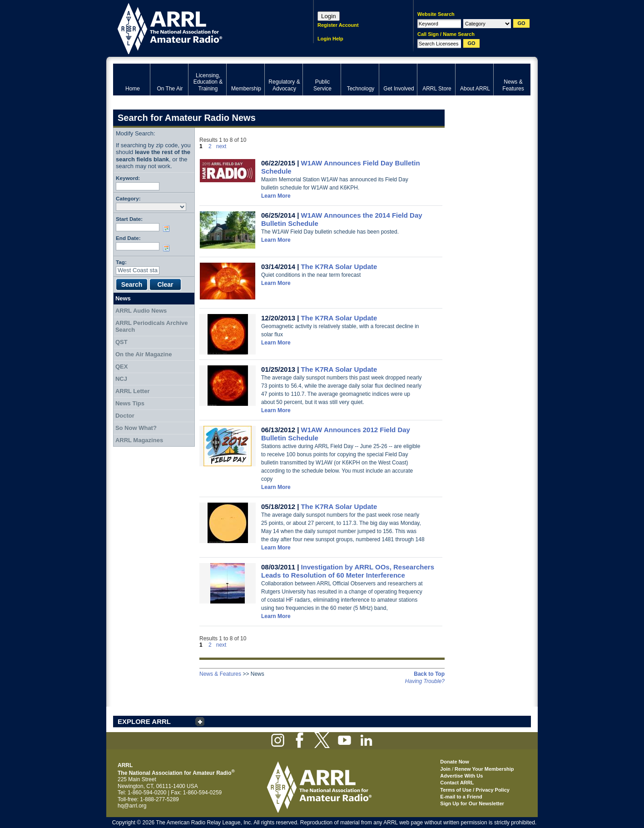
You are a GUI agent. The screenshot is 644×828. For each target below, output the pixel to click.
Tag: (121, 262)
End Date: (128, 238)
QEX (121, 367)
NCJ (121, 379)
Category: (128, 198)
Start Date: (129, 219)
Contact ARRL (457, 783)
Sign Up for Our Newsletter (472, 803)
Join (445, 769)
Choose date (168, 229)
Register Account (338, 25)
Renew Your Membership (484, 769)
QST (121, 342)
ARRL (201, 27)
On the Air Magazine (144, 354)
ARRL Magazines (139, 440)
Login (329, 16)
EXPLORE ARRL (144, 721)
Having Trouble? (425, 681)
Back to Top (429, 674)
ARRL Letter (133, 391)
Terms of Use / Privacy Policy (475, 790)
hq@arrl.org (132, 806)
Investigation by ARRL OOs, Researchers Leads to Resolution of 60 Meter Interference (348, 571)
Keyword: (128, 178)
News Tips (130, 403)
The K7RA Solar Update (339, 267)
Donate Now (455, 762)
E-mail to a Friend (461, 797)
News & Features (220, 674)
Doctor (125, 416)
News (123, 298)
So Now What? (136, 428)
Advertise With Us (461, 776)
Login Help (330, 39)
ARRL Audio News (141, 311)
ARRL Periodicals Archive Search (152, 327)
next (221, 146)
